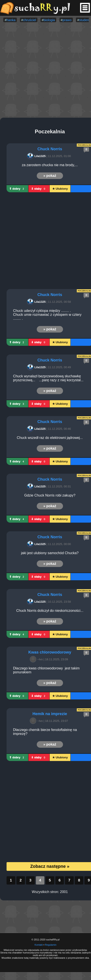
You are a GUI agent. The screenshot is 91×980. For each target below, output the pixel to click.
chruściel (29, 20)
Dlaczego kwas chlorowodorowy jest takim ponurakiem (47, 670)
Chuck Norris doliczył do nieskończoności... (50, 611)
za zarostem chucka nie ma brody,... (50, 165)
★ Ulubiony (60, 189)
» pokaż (50, 176)
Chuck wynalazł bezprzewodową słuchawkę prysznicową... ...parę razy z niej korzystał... (48, 378)
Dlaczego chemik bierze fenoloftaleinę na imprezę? (45, 732)
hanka (11, 20)
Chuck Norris (50, 149)
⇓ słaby (39, 189)
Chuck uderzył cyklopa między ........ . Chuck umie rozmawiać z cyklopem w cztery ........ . (48, 315)
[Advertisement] (41, 70)
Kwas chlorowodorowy (50, 652)
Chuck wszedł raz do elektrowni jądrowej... (50, 438)
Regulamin (51, 945)
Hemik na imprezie (50, 714)
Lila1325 (37, 156)
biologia (49, 20)
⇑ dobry (17, 189)
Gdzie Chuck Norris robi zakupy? (50, 495)
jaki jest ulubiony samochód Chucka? (50, 553)
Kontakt (39, 945)
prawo (67, 20)
